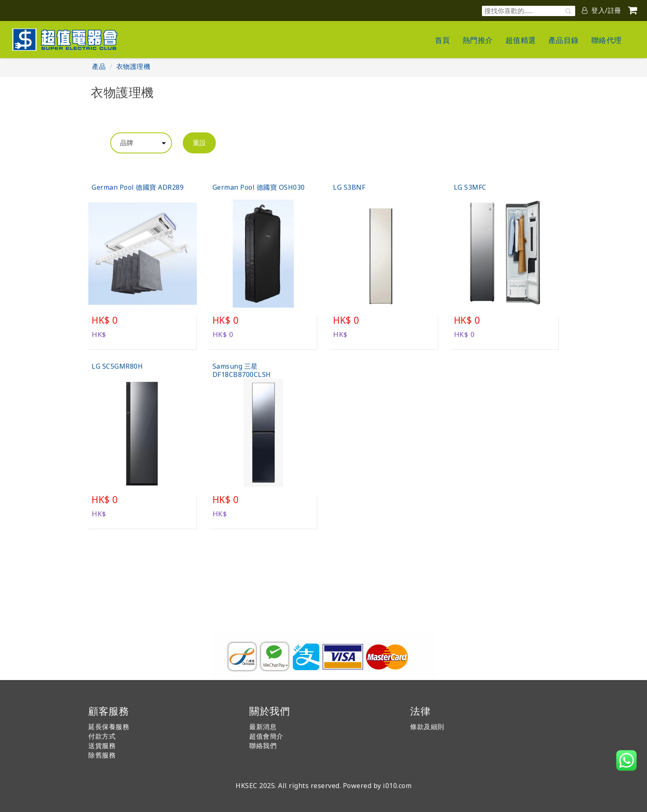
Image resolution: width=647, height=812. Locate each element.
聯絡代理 (607, 40)
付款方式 (102, 736)
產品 (99, 66)
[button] (626, 760)
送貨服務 (102, 746)
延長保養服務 (109, 727)
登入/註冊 (602, 10)
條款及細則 (427, 727)
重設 (199, 143)
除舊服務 (102, 755)
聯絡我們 (263, 746)
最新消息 (263, 727)
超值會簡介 (266, 736)
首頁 (443, 40)
